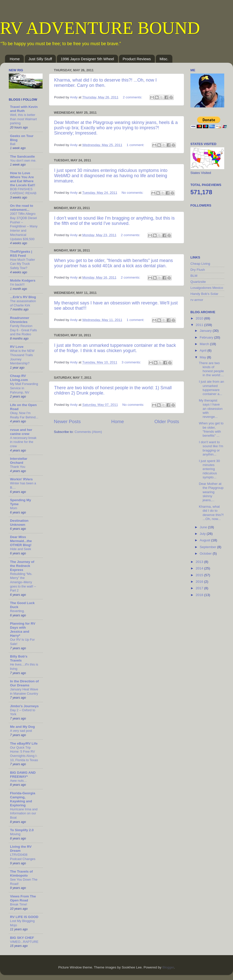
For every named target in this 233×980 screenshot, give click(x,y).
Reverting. (17, 611)
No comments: (133, 193)
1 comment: (136, 145)
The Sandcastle (22, 156)
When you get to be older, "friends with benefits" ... (211, 429)
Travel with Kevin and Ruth (24, 109)
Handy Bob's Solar (204, 294)
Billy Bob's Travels (19, 658)
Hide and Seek (21, 549)
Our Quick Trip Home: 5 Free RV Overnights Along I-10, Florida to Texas (24, 754)
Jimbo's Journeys (24, 706)
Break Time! (19, 904)
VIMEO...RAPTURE (24, 942)
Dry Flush (198, 270)
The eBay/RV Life (24, 743)
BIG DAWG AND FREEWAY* (23, 775)
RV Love (17, 347)
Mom (14, 508)
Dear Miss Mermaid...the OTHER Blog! (21, 541)
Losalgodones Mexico (207, 288)
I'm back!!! (17, 284)
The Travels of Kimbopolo (21, 873)
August (205, 540)
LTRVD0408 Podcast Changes (23, 857)
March (205, 344)
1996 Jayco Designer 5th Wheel (87, 59)
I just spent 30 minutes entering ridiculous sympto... (209, 469)
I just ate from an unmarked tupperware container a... (212, 388)
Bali (13, 144)
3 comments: (132, 362)
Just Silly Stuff (40, 59)
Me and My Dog (22, 727)
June (204, 527)
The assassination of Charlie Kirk (23, 303)
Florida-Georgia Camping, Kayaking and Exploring (23, 799)
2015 (200, 575)
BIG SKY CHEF (22, 938)
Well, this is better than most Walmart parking (23, 119)
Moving (15, 834)
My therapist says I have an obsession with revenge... (211, 409)
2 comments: (133, 97)
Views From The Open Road (23, 898)
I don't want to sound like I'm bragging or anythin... (211, 448)
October (206, 553)
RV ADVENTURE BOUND (100, 28)
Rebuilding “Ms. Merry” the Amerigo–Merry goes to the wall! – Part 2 (23, 582)
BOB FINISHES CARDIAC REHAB (23, 191)
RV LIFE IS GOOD (24, 917)
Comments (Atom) (88, 432)
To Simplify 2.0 (22, 830)
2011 (200, 325)
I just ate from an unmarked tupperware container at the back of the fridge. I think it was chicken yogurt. (115, 348)
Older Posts (167, 421)
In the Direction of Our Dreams (24, 683)
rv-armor (197, 300)
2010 (200, 318)
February (207, 337)
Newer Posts (67, 421)
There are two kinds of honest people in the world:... (211, 369)
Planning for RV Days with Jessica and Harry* (23, 630)
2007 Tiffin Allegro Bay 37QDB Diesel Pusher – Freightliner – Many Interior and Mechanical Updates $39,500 (24, 226)
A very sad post (21, 731)
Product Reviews (137, 59)
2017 (200, 588)
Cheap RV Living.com (19, 378)
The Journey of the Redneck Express (22, 566)
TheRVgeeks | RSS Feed (21, 254)
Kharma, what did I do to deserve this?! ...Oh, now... (211, 513)
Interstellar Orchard (19, 461)
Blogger (168, 967)
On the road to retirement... (22, 208)
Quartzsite (198, 282)
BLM (194, 276)
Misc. (164, 59)
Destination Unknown (19, 523)
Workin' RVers (21, 479)
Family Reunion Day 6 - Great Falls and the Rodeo (24, 330)
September (208, 547)
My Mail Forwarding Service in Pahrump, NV (24, 388)
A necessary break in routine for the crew (23, 442)
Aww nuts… (18, 781)
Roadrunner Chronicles (20, 320)
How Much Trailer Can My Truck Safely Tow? (23, 264)
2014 (200, 568)
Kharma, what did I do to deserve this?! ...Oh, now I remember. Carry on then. (105, 83)
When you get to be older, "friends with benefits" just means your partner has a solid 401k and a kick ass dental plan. (113, 263)
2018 (200, 595)
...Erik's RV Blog (23, 297)
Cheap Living (200, 264)
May (203, 357)
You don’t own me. (23, 160)
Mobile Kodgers (23, 280)
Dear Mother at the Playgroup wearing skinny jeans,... (211, 492)
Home (15, 59)
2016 (200, 582)
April (204, 350)
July (203, 534)
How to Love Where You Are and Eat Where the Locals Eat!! (23, 179)
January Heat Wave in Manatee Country (24, 691)
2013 (200, 562)
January (206, 331)
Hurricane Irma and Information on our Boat (24, 813)
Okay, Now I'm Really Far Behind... (24, 415)
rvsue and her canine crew (21, 432)
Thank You (18, 467)
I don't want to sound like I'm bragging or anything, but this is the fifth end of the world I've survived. (114, 221)
